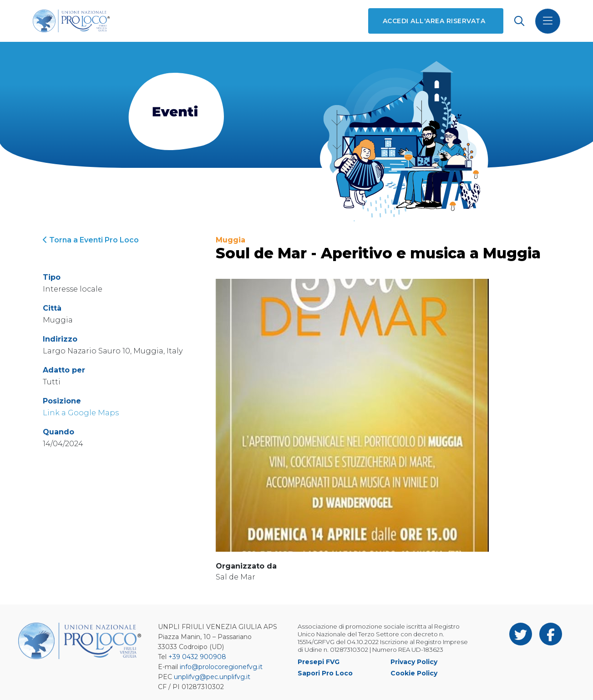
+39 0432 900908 (197, 657)
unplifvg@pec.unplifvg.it (212, 677)
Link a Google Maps (81, 413)
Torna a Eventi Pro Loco (91, 240)
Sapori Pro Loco (325, 673)
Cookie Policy (414, 673)
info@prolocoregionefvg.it (221, 667)
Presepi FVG (319, 662)
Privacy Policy (414, 662)
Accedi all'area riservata (434, 21)
